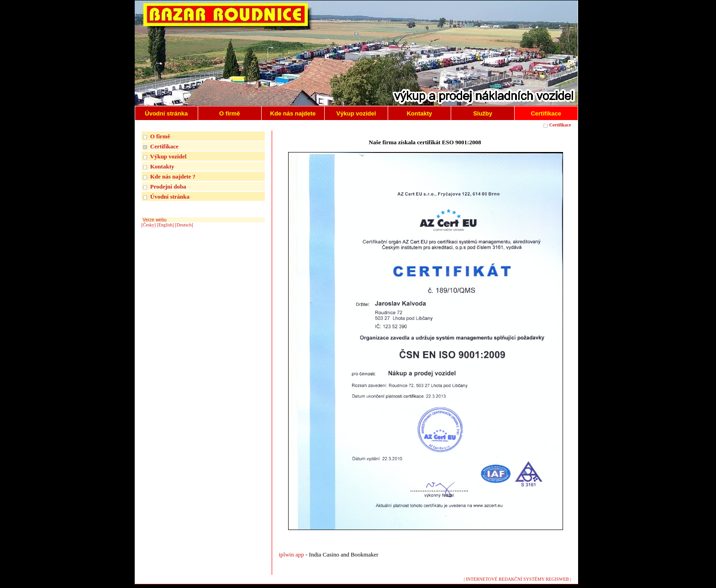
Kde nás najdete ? (173, 176)
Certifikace (560, 125)
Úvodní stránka (170, 197)
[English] (166, 225)
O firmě (160, 136)
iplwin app (292, 554)
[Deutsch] (184, 225)
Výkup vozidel (168, 156)
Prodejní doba (168, 186)
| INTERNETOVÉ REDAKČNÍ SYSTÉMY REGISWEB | (518, 579)
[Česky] (149, 225)
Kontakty (162, 166)
